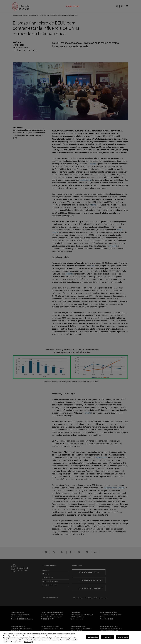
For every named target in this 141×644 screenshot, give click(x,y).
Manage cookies (93, 637)
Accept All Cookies (123, 637)
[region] (70, 637)
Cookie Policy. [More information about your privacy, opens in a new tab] (28, 642)
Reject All (108, 637)
